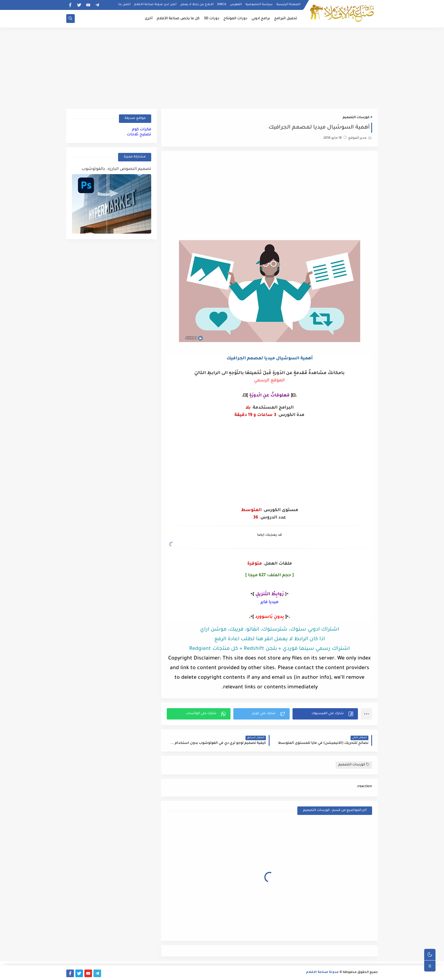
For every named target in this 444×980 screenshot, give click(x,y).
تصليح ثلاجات (139, 135)
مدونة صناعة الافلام (322, 972)
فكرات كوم (142, 130)
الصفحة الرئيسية (288, 5)
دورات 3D (212, 19)
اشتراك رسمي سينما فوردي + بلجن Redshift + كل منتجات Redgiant (269, 649)
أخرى (149, 19)
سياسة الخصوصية (259, 5)
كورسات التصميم (356, 118)
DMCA (222, 5)
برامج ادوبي (261, 19)
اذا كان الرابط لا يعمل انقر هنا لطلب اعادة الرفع (270, 639)
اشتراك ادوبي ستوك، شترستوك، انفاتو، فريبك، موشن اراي (269, 630)
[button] (325, 714)
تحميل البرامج (286, 19)
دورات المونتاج (235, 19)
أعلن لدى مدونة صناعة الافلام (155, 5)
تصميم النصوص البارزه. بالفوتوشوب (116, 169)
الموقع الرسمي (269, 381)
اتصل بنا (124, 5)
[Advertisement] (222, 67)
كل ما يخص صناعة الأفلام (178, 19)
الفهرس (236, 5)
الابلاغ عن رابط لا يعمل (197, 5)
